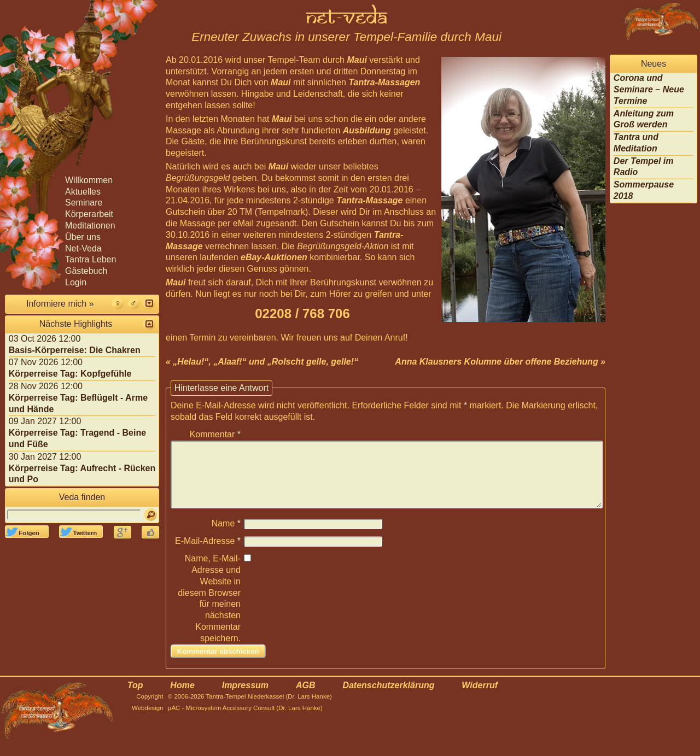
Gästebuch (86, 271)
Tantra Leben (91, 259)
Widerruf (480, 698)
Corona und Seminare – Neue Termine (649, 89)
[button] (149, 303)
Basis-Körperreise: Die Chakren (75, 350)
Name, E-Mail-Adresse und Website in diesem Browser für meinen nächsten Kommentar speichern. (209, 611)
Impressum (245, 698)
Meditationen (90, 225)
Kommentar (215, 434)
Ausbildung (367, 130)
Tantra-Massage (369, 200)
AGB (306, 698)
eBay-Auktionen (274, 257)
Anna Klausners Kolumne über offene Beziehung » (500, 362)
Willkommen (89, 180)
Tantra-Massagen (384, 82)
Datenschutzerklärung (388, 698)
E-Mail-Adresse (208, 554)
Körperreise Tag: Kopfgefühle (70, 374)
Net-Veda (83, 248)
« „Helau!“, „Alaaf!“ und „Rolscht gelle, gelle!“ (262, 362)
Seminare (84, 203)
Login (76, 282)
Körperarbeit (89, 214)
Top (135, 698)
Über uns (83, 237)
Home (182, 698)
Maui (357, 60)
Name (226, 537)
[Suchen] (151, 515)
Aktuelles (83, 192)
